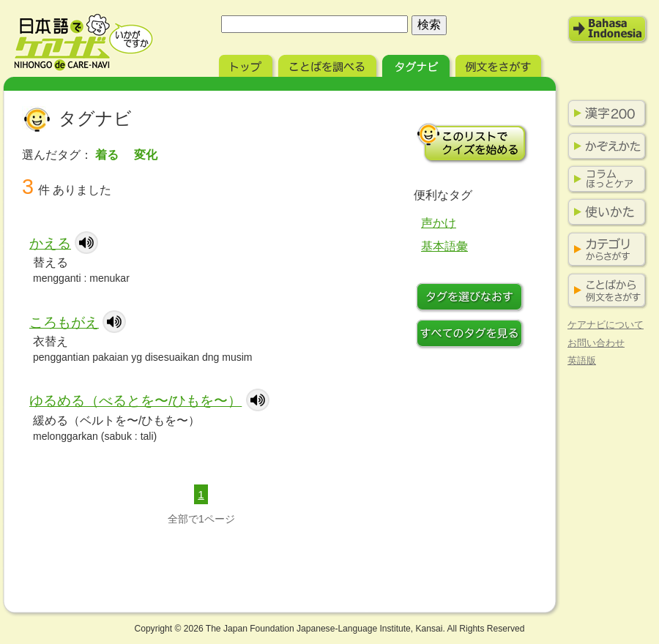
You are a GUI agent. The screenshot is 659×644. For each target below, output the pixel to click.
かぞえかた (604, 146)
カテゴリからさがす (604, 250)
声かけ (439, 223)
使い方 (604, 212)
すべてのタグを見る (472, 335)
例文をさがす (500, 64)
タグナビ (417, 64)
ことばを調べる (329, 64)
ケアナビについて (606, 325)
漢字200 (604, 113)
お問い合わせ (596, 343)
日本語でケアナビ (83, 42)
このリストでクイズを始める (472, 143)
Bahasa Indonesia (608, 29)
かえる (50, 243)
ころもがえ (64, 322)
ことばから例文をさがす (604, 291)
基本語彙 (444, 246)
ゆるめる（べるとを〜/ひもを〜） (135, 401)
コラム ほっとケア (604, 179)
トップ (247, 64)
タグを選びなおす (472, 299)
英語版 (582, 360)
